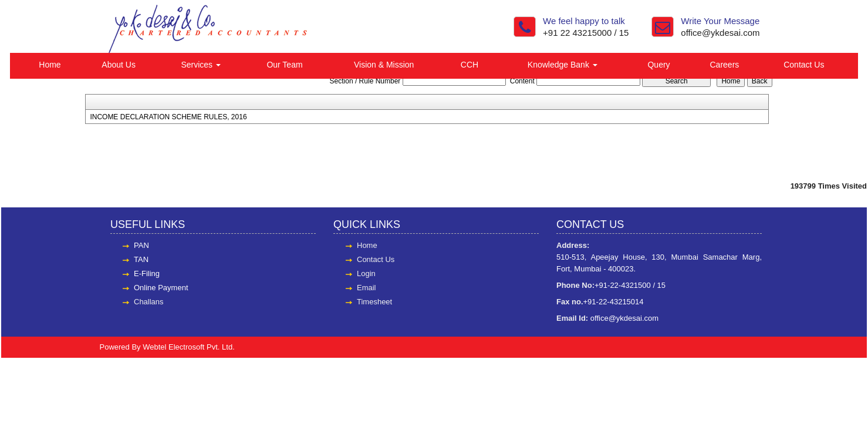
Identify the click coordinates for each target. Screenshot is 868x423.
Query (658, 65)
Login (366, 273)
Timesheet (374, 302)
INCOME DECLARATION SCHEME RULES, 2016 (168, 117)
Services (201, 65)
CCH (470, 65)
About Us (119, 65)
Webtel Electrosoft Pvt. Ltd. (189, 347)
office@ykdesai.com (720, 33)
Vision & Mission (384, 65)
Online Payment (161, 288)
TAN (141, 259)
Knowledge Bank (563, 65)
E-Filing (147, 273)
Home (50, 65)
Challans (149, 302)
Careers (725, 65)
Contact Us (804, 65)
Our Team (284, 65)
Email (367, 288)
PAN (141, 245)
